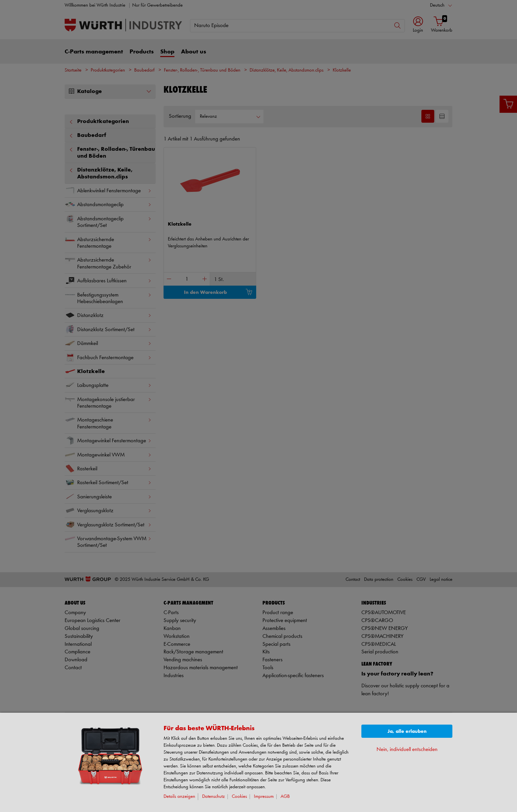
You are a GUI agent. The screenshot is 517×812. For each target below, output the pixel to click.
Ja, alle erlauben (407, 731)
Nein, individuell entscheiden (407, 750)
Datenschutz (213, 797)
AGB (285, 797)
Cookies (239, 797)
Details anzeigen (179, 797)
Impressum (264, 797)
